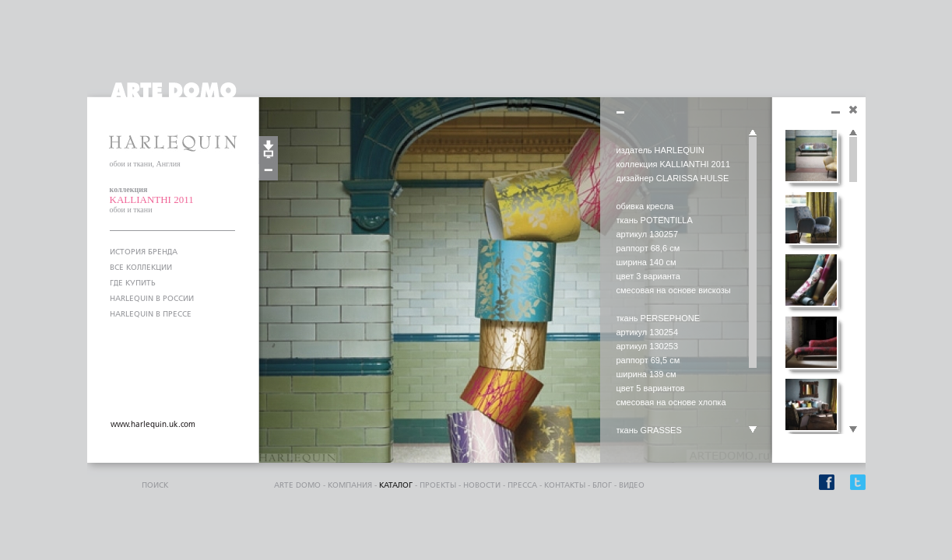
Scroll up (753, 133)
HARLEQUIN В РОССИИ (152, 299)
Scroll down (753, 430)
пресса (522, 485)
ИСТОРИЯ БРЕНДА (144, 252)
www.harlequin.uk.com (153, 425)
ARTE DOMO (297, 485)
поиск (155, 485)
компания (350, 485)
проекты (438, 485)
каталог (396, 485)
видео (632, 485)
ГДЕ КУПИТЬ (133, 283)
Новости (482, 485)
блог (602, 485)
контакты (565, 485)
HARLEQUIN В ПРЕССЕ (151, 314)
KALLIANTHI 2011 (152, 199)
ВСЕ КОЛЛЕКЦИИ (141, 268)
